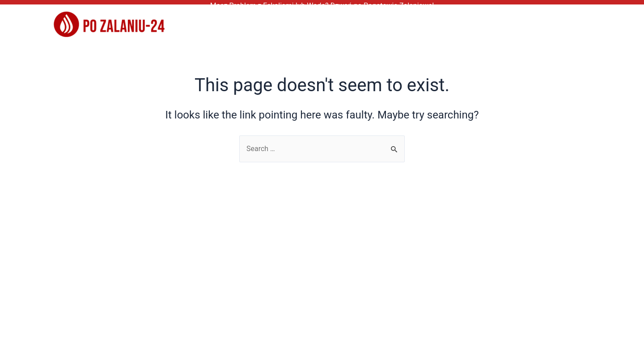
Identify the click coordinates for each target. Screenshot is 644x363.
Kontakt (516, 21)
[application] (621, 21)
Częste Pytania (450, 21)
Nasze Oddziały (588, 21)
